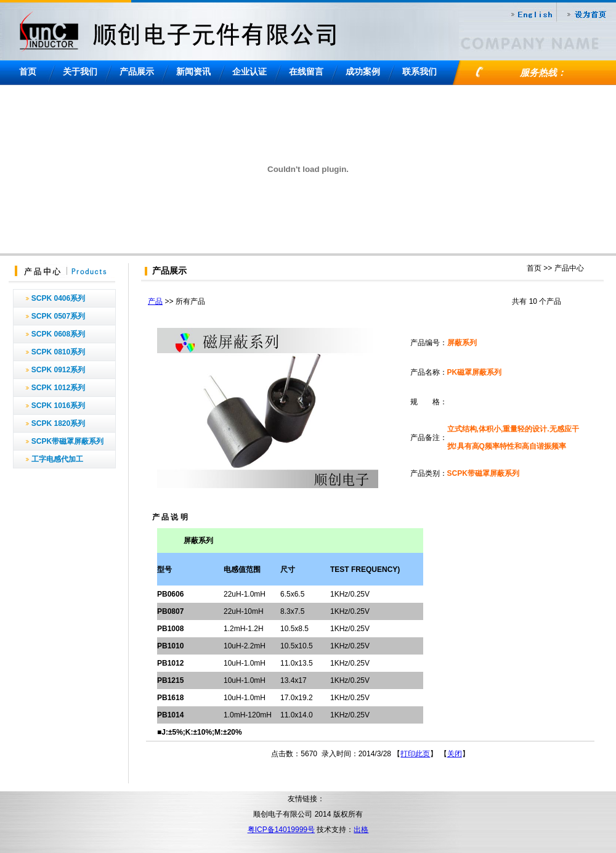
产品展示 (137, 71)
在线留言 (306, 71)
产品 (155, 301)
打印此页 (415, 754)
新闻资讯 (193, 71)
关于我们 (80, 71)
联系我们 (419, 71)
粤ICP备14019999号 (281, 830)
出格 (361, 830)
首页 (28, 71)
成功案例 (363, 71)
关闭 (455, 754)
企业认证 (249, 71)
